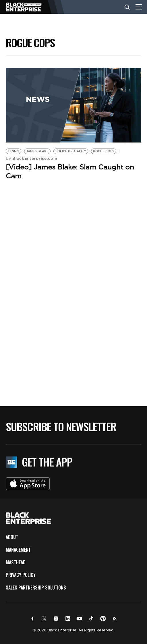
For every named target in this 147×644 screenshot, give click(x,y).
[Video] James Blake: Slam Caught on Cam (70, 171)
